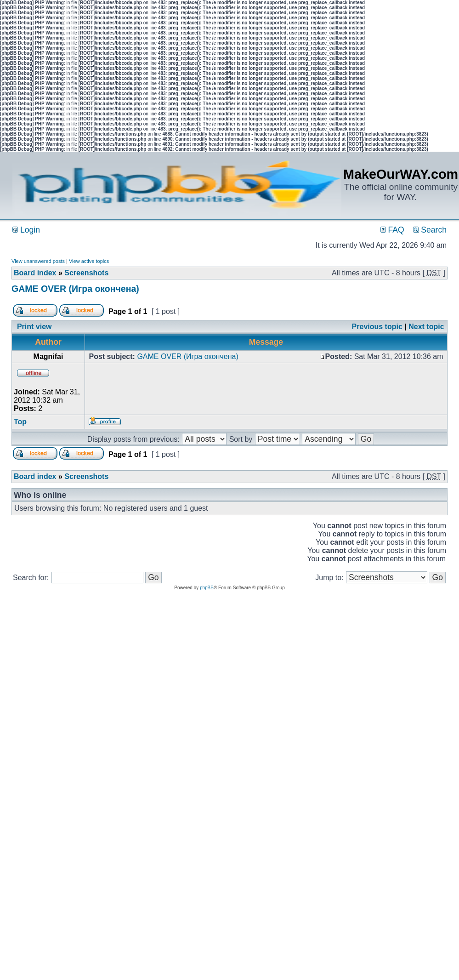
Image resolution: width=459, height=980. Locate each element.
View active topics (89, 261)
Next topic (426, 327)
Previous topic (377, 327)
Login (26, 230)
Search (430, 230)
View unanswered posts (38, 261)
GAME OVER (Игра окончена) (75, 289)
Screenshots (86, 273)
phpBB (207, 588)
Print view (34, 327)
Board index (35, 273)
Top (20, 422)
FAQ (392, 230)
